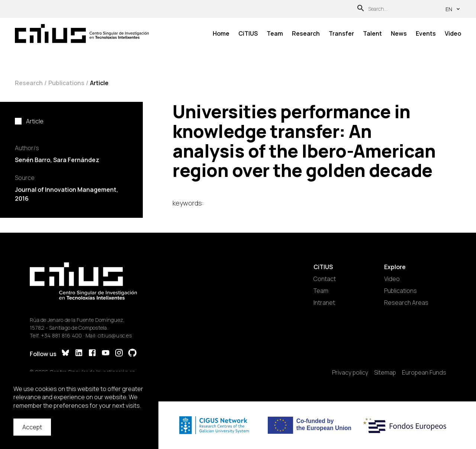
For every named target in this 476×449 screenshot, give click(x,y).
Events (426, 33)
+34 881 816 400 (62, 335)
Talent (372, 33)
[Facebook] (92, 354)
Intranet (324, 303)
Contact (325, 279)
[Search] (361, 9)
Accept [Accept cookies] (32, 427)
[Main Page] (82, 33)
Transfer (341, 33)
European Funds (424, 372)
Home (221, 33)
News (399, 33)
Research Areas (406, 303)
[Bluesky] (65, 354)
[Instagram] (119, 354)
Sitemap (385, 372)
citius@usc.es (115, 335)
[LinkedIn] (79, 354)
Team (275, 33)
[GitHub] (132, 354)
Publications (66, 83)
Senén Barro (33, 160)
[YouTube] (106, 354)
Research (306, 33)
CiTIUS (248, 33)
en (453, 9)
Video (453, 33)
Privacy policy (350, 372)
